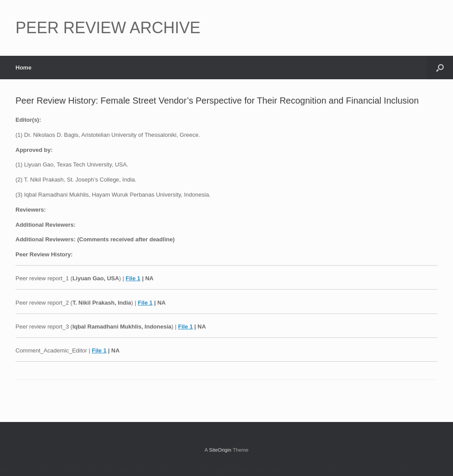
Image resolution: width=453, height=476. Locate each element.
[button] (440, 68)
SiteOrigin (220, 450)
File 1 (133, 278)
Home (23, 68)
